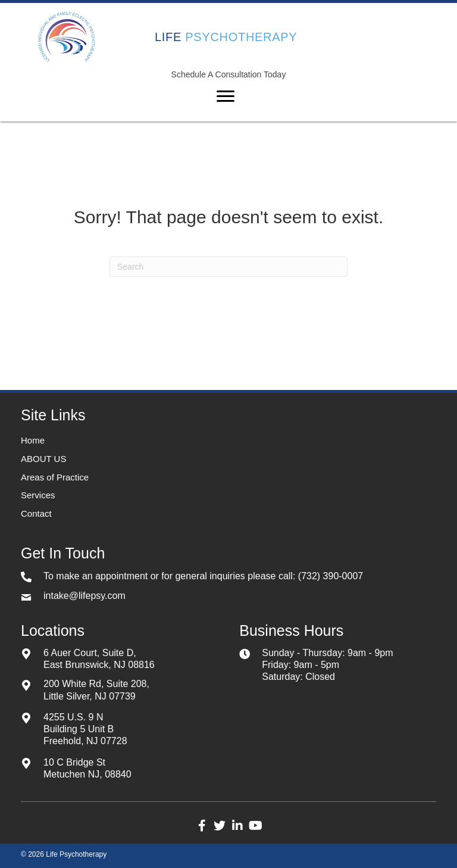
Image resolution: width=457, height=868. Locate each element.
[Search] (228, 267)
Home (33, 440)
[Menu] (226, 96)
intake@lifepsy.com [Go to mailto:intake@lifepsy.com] (84, 596)
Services (38, 495)
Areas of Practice (55, 477)
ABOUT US (43, 459)
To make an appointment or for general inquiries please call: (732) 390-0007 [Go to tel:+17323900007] (203, 576)
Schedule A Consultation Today (229, 74)
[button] (202, 826)
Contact (36, 513)
